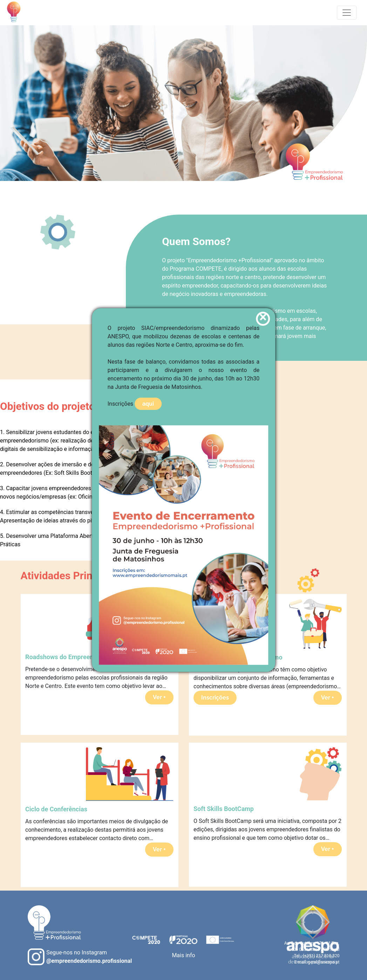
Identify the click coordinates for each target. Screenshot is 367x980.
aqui (148, 404)
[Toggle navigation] (347, 13)
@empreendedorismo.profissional (89, 961)
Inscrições (215, 698)
